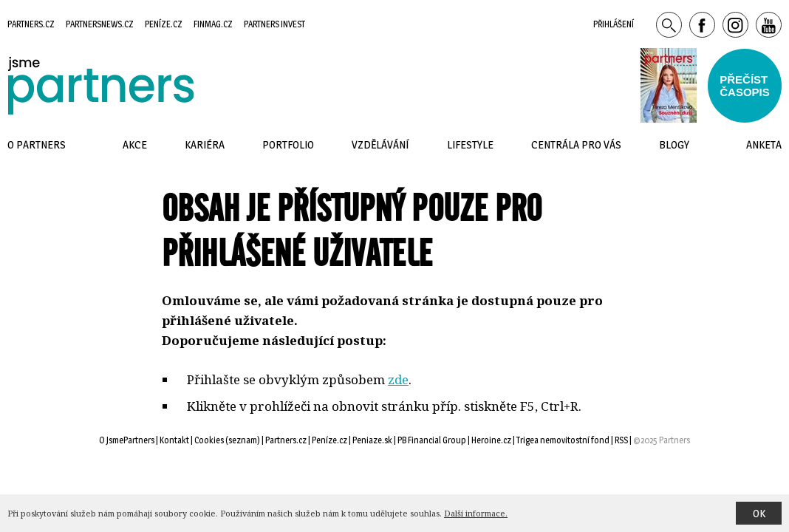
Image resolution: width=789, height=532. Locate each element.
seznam (243, 440)
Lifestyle (470, 144)
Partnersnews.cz (100, 24)
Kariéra (205, 144)
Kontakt (174, 440)
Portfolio (288, 144)
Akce (135, 144)
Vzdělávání (380, 144)
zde (398, 379)
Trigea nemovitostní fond (563, 440)
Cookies (209, 440)
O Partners (37, 144)
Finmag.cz (213, 24)
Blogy (674, 144)
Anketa (764, 144)
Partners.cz (31, 24)
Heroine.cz (491, 440)
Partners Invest (274, 24)
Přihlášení (614, 24)
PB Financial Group (432, 440)
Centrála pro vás (576, 144)
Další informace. (476, 513)
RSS (621, 440)
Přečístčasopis (745, 86)
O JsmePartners (127, 440)
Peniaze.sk (372, 440)
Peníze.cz (164, 24)
